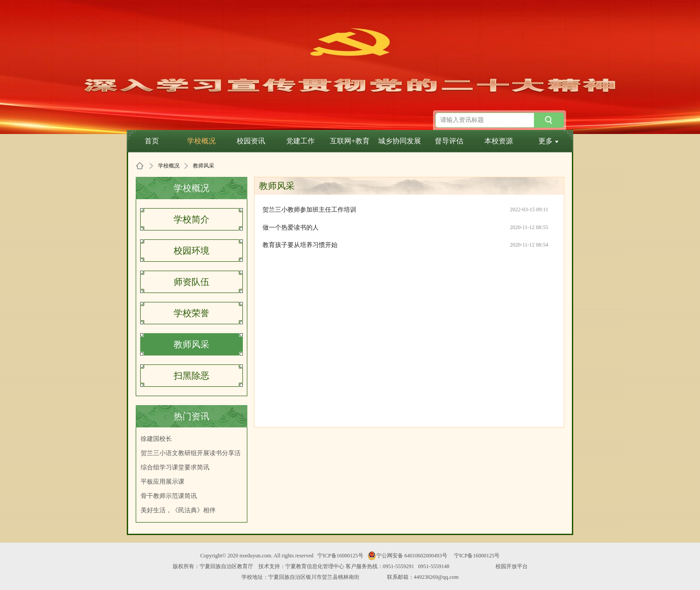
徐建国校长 (156, 439)
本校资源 (499, 141)
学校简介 (192, 219)
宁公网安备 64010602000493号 (407, 556)
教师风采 (192, 344)
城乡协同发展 (400, 141)
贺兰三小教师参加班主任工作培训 (309, 210)
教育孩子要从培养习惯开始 (300, 245)
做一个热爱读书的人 (291, 228)
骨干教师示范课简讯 (169, 496)
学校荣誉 (192, 313)
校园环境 (192, 251)
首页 (152, 141)
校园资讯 (251, 141)
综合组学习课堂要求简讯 (175, 467)
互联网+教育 (350, 141)
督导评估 (449, 141)
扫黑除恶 (192, 376)
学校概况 (201, 141)
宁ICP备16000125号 (340, 556)
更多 (548, 141)
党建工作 (300, 141)
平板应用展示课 (162, 482)
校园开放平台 (512, 566)
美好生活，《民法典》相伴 (178, 510)
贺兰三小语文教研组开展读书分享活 (191, 453)
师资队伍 (192, 282)
